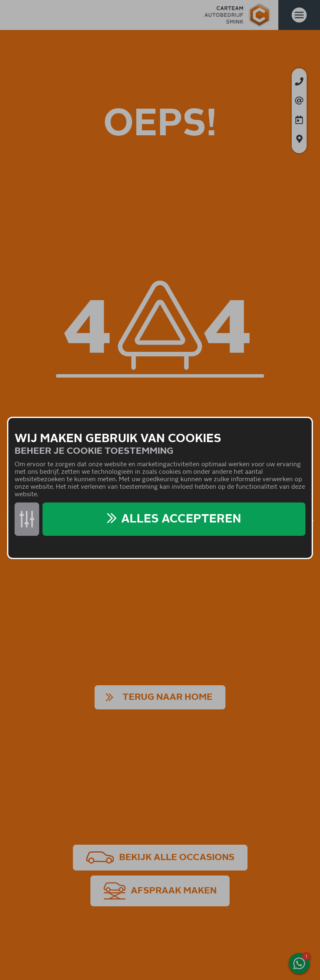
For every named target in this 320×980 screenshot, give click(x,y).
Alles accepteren (181, 519)
